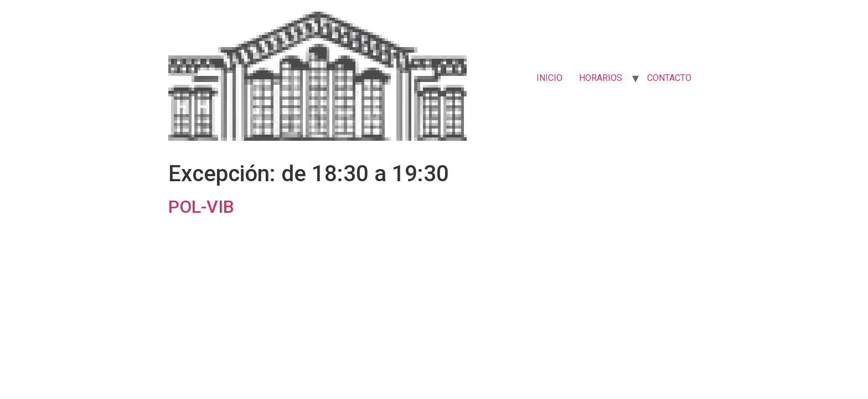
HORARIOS (601, 78)
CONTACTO (669, 78)
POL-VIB (201, 207)
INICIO (549, 78)
